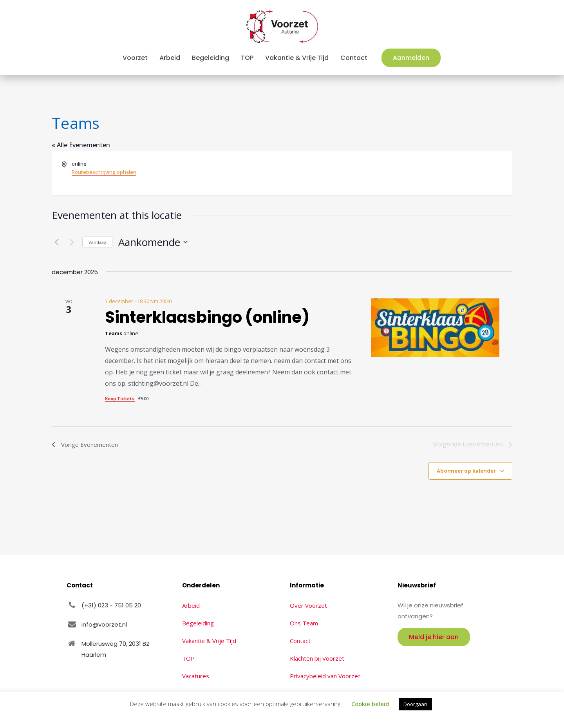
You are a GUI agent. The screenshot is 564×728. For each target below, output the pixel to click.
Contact (300, 641)
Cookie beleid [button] (370, 704)
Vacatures (196, 676)
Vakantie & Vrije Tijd (209, 641)
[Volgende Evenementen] (72, 242)
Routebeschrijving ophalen (104, 172)
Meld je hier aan (434, 637)
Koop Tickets (120, 398)
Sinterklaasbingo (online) (207, 317)
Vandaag (97, 242)
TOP (188, 658)
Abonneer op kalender (466, 471)
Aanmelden (411, 58)
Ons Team (304, 623)
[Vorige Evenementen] (56, 242)
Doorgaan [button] (415, 704)
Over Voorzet (308, 605)
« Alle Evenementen (81, 145)
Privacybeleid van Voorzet (325, 676)
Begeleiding (198, 623)
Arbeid (191, 605)
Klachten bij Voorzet (317, 658)
